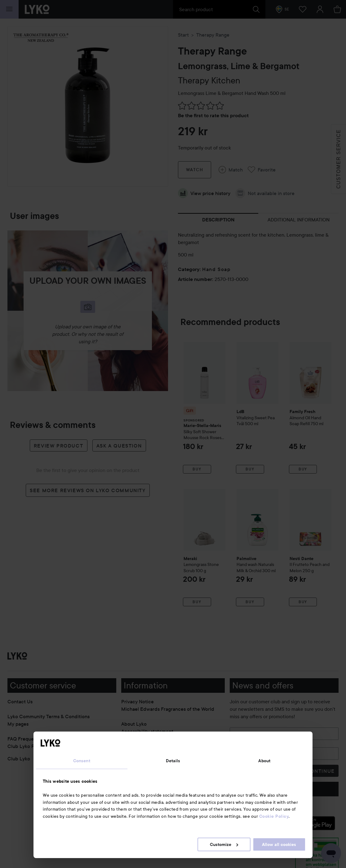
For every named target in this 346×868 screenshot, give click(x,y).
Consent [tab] (82, 761)
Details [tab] (173, 761)
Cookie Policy (274, 816)
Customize (224, 844)
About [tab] (264, 761)
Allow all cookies (279, 844)
